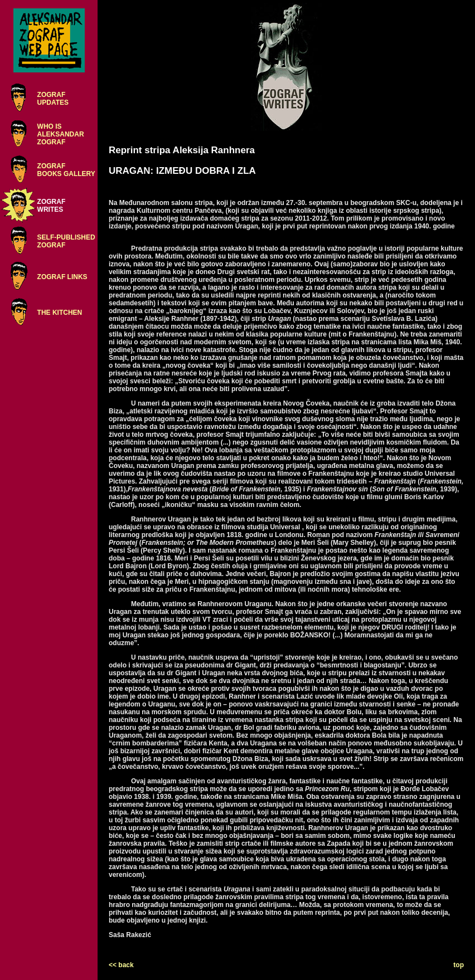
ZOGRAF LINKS (62, 277)
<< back (121, 965)
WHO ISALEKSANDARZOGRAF (61, 134)
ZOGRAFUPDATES (53, 99)
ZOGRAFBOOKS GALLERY (66, 170)
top (459, 965)
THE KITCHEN (60, 313)
